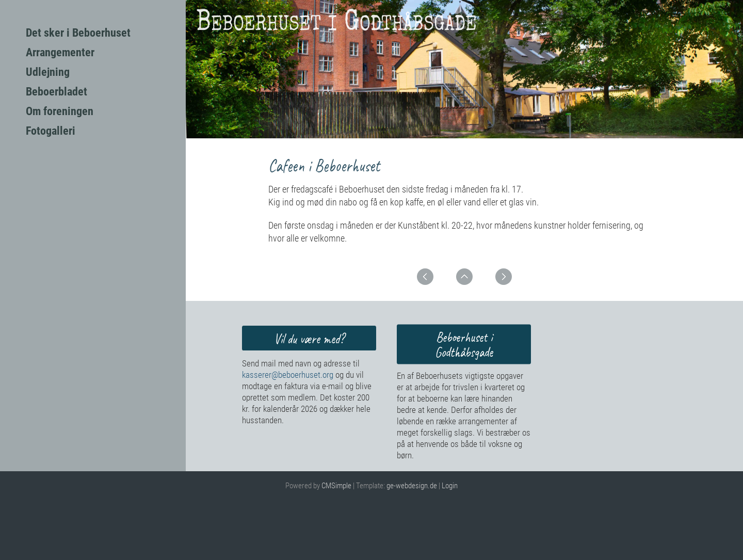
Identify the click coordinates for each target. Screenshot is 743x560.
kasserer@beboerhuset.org (288, 375)
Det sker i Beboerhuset (78, 33)
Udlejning (48, 72)
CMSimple (336, 486)
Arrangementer (60, 52)
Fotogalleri (51, 131)
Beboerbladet (56, 92)
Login (450, 486)
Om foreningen (60, 111)
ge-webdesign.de (412, 486)
